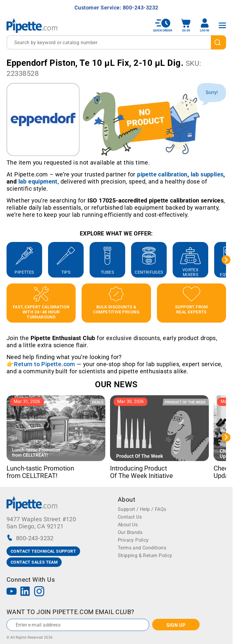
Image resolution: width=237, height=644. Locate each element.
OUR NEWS (116, 384)
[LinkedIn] (25, 592)
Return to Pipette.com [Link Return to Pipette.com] (44, 364)
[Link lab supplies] (207, 174)
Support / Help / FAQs (142, 509)
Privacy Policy (133, 540)
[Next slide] (226, 260)
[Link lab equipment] (38, 181)
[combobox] (116, 42)
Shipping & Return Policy (145, 555)
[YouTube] (12, 592)
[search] (218, 42)
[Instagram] (39, 592)
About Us (128, 525)
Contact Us (130, 517)
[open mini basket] (186, 25)
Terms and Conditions (142, 548)
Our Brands (130, 532)
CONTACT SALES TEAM (34, 562)
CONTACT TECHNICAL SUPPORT (43, 551)
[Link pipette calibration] (162, 174)
